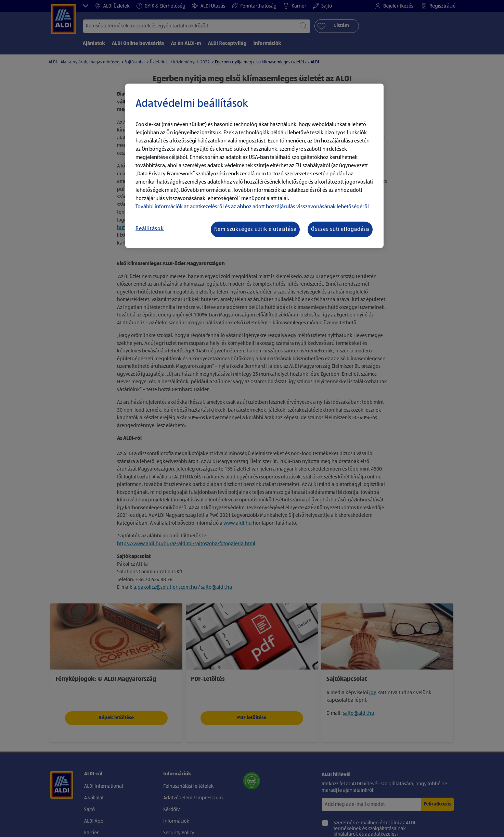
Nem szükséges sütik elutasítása (255, 229)
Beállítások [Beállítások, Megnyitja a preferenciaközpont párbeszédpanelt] (150, 229)
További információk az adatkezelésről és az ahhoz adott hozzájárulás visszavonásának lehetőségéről (252, 207)
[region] (254, 166)
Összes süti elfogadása (340, 229)
